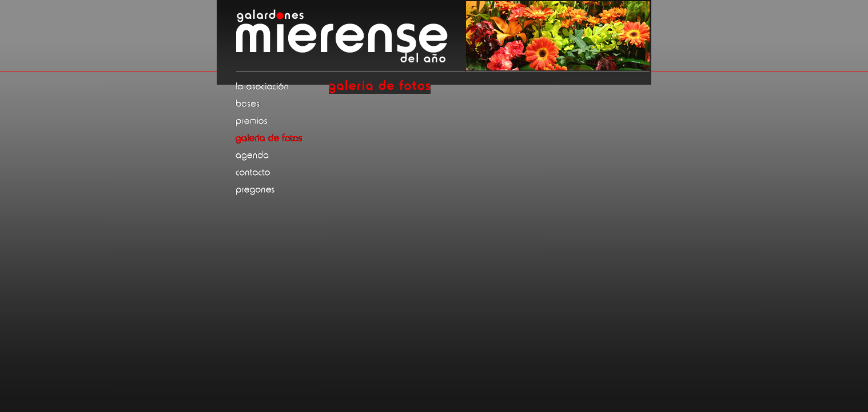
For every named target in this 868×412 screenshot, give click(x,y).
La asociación (281, 86)
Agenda (281, 155)
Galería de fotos (281, 138)
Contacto (281, 172)
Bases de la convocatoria (281, 104)
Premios (281, 121)
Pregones (281, 189)
